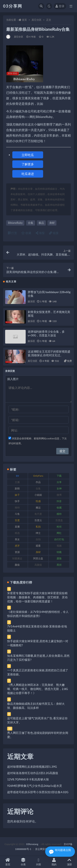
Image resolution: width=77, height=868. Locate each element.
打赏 (13, 233)
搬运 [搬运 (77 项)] (38, 508)
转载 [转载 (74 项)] (59, 552)
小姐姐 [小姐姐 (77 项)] (38, 495)
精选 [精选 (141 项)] (17, 533)
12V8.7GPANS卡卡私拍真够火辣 (28, 779)
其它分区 (37, 20)
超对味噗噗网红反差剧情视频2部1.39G (32, 767)
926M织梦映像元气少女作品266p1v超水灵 (35, 786)
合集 (31, 223)
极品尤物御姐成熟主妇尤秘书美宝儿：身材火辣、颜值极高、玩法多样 (36, 706)
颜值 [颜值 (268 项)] (17, 565)
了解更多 (28, 164)
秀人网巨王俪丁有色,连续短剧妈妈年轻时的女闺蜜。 (38, 735)
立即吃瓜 (28, 155)
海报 (40, 233)
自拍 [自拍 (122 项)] (38, 539)
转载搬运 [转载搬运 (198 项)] (17, 558)
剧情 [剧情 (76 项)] (17, 488)
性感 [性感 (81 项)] (38, 501)
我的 (54, 862)
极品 (41, 223)
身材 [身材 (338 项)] (38, 552)
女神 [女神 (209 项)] (59, 488)
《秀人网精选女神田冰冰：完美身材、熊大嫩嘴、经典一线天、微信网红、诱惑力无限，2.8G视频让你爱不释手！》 (38, 689)
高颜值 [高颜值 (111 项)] (38, 565)
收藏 (26, 233)
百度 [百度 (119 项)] (17, 520)
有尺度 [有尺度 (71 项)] (38, 514)
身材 (52, 223)
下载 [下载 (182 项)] (59, 476)
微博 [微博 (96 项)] (59, 495)
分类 (23, 862)
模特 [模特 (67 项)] (59, 514)
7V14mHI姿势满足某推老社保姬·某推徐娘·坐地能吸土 (37, 628)
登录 (60, 6)
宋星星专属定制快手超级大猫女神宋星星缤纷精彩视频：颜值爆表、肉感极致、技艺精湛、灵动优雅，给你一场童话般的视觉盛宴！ (37, 597)
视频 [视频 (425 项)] (59, 546)
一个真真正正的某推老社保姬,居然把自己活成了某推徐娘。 (38, 672)
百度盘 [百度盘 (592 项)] (59, 520)
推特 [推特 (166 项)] (17, 508)
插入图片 (13, 379)
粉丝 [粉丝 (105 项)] (59, 527)
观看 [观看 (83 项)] (38, 546)
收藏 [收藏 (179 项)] (59, 508)
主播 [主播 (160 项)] (17, 482)
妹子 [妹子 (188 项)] (17, 495)
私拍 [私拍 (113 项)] (38, 527)
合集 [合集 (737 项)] (38, 488)
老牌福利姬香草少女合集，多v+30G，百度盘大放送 (46, 333)
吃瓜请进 (28, 174)
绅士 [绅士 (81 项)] (38, 533)
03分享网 (13, 6)
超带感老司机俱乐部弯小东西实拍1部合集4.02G (38, 792)
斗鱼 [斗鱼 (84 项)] (17, 514)
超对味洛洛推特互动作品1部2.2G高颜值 (33, 773)
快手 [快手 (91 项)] (17, 501)
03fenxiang (32, 844)
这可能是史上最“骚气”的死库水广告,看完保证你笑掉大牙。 (37, 720)
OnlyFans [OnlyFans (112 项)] (38, 476)
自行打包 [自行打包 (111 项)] (59, 539)
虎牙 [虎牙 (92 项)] (17, 546)
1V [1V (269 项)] (17, 476)
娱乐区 (31, 301)
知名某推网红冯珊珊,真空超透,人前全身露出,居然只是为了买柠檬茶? (38, 658)
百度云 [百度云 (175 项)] (38, 520)
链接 (54, 233)
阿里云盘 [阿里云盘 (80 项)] (38, 558)
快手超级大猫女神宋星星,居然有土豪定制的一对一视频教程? (38, 643)
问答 (38, 862)
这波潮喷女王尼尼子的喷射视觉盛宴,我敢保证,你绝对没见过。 (49, 353)
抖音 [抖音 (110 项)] (59, 501)
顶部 (69, 862)
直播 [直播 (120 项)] (17, 527)
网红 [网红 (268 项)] (59, 533)
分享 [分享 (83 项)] (59, 482)
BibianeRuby (15, 223)
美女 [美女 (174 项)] (17, 539)
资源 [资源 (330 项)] (17, 552)
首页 (24, 20)
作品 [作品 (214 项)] (38, 482)
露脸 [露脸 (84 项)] (59, 558)
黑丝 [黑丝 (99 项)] (59, 565)
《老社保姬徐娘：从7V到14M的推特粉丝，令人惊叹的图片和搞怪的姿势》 (38, 614)
